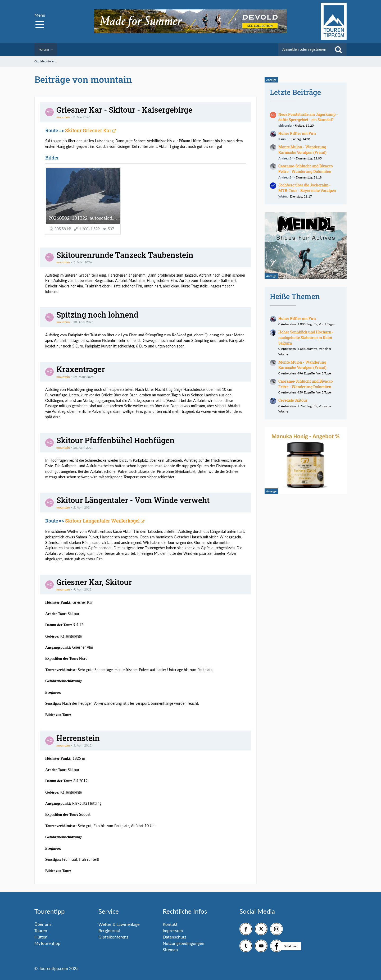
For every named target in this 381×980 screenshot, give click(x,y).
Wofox (283, 196)
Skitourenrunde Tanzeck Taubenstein (125, 255)
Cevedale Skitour (293, 400)
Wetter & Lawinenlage (119, 924)
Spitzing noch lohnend (97, 315)
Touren (41, 930)
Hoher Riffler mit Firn (297, 133)
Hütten (41, 937)
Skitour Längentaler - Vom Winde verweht (133, 500)
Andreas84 (286, 158)
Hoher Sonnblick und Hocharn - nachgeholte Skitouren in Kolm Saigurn (306, 337)
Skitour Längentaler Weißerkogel (102, 521)
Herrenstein (78, 738)
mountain (63, 117)
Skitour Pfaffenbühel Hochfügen (115, 440)
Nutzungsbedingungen (183, 943)
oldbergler (285, 125)
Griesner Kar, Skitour (94, 582)
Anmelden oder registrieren (304, 49)
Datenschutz (174, 937)
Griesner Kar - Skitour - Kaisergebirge (124, 110)
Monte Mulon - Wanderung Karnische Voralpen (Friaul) (302, 150)
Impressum (173, 930)
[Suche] (338, 49)
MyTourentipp (47, 943)
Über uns (43, 924)
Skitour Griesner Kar (88, 130)
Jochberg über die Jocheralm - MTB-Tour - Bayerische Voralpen (307, 188)
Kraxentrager (81, 369)
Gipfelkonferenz (113, 937)
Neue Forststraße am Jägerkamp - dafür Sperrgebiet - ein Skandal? (308, 117)
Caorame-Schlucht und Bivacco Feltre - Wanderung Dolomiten (306, 169)
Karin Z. (284, 139)
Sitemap (170, 949)
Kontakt (170, 924)
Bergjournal (109, 930)
